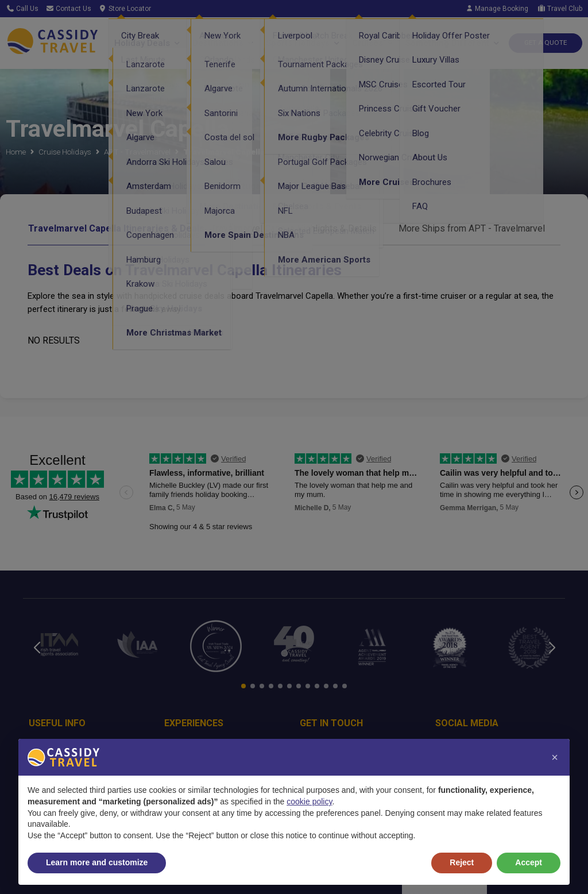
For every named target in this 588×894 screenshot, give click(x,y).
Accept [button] (529, 862)
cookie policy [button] (309, 801)
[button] (555, 757)
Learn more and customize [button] (97, 862)
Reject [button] (462, 862)
